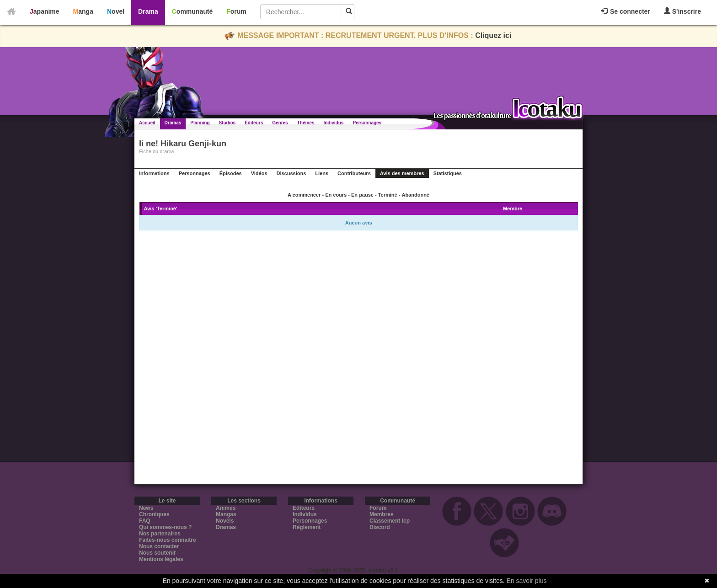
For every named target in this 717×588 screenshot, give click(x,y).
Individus (333, 123)
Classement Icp (390, 521)
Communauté (192, 11)
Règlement (307, 527)
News (146, 508)
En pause (362, 195)
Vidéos (259, 173)
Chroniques (154, 514)
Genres (280, 123)
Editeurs (304, 508)
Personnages (367, 123)
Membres (382, 514)
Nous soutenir (158, 553)
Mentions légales (161, 559)
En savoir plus (527, 581)
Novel (116, 11)
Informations (154, 173)
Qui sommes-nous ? (165, 527)
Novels (225, 521)
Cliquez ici (493, 35)
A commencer (304, 195)
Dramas (173, 123)
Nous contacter (159, 546)
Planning (200, 123)
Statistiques (448, 173)
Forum (236, 11)
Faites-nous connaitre (168, 540)
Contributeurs (354, 173)
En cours (336, 195)
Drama (148, 11)
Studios (227, 123)
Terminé (388, 195)
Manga (83, 11)
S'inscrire (682, 11)
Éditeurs (254, 123)
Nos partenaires (160, 534)
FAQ (145, 521)
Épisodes (231, 173)
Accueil (147, 123)
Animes (226, 508)
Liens (322, 173)
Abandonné (415, 195)
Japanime (45, 11)
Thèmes (306, 123)
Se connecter (626, 11)
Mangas (226, 514)
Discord (380, 527)
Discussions (292, 173)
